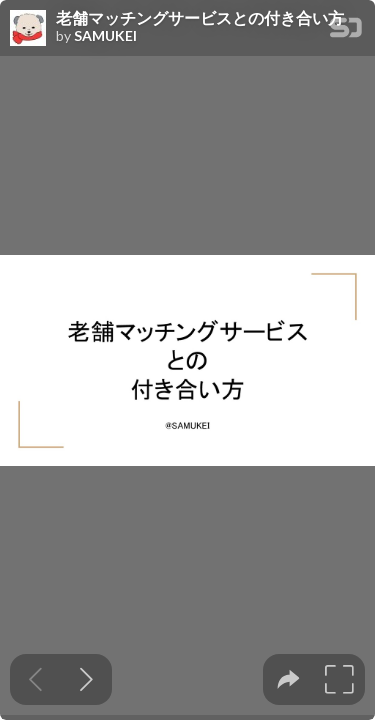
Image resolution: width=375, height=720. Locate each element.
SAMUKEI (105, 36)
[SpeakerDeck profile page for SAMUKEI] (28, 29)
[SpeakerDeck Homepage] (346, 31)
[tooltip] (288, 679)
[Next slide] (86, 679)
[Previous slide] (35, 679)
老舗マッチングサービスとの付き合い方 (200, 18)
